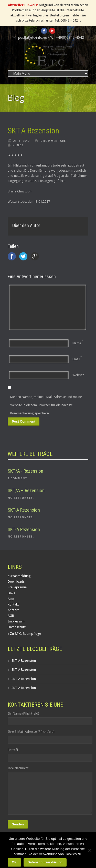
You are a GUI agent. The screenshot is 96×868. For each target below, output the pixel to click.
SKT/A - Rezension (25, 471)
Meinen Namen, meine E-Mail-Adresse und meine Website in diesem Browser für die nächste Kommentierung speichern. (46, 405)
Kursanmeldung (19, 576)
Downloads (16, 582)
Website (78, 375)
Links (11, 593)
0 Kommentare (53, 141)
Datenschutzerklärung (45, 862)
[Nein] (90, 850)
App (11, 599)
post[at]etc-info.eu (33, 37)
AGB (11, 616)
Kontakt (13, 604)
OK (14, 862)
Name (77, 343)
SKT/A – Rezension (26, 490)
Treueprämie (17, 587)
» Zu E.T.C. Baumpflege (24, 634)
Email (76, 359)
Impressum (16, 621)
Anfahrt (13, 610)
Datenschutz (17, 627)
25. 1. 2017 (21, 141)
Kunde (18, 145)
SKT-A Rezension (33, 131)
